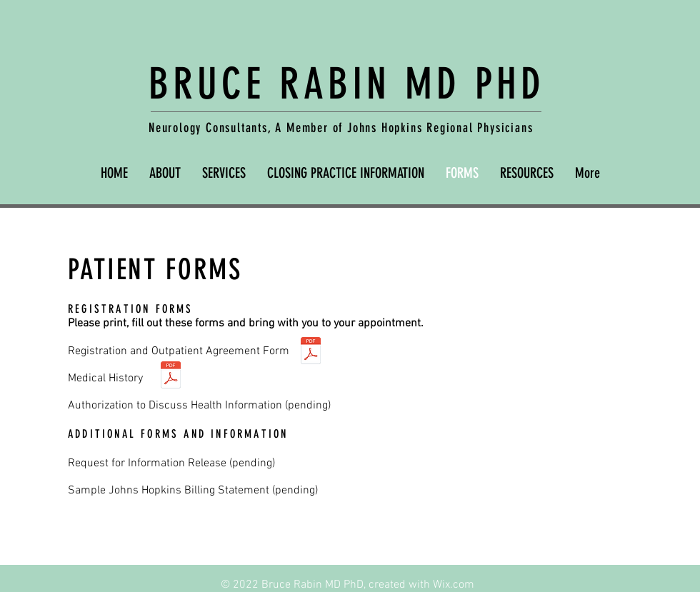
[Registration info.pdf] (311, 352)
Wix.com (454, 585)
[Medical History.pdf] (171, 376)
